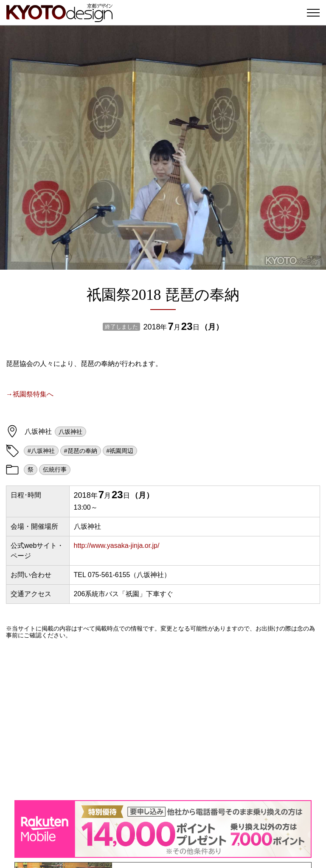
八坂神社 (70, 432)
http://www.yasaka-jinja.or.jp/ (117, 546)
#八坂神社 (41, 451)
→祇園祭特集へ (30, 394)
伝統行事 (55, 469)
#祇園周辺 (120, 451)
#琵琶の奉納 (81, 451)
